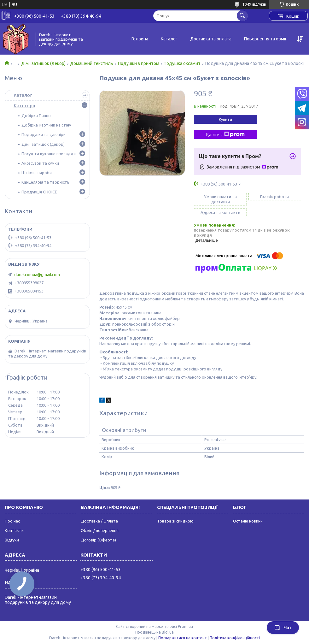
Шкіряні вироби (37, 173)
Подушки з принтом (139, 63)
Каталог (169, 39)
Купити (225, 119)
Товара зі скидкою (175, 521)
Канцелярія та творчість (45, 182)
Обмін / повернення (100, 530)
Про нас (12, 521)
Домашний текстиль (92, 63)
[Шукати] (242, 16)
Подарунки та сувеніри (44, 134)
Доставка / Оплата (99, 521)
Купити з (225, 134)
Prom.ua (185, 626)
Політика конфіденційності (235, 638)
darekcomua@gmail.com (37, 275)
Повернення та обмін (266, 39)
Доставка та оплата (211, 39)
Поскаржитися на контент (183, 638)
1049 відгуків (254, 4)
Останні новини (248, 521)
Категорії (24, 106)
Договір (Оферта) (98, 540)
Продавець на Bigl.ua (154, 632)
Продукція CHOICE (39, 192)
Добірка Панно (36, 115)
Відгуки (12, 540)
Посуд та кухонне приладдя (49, 154)
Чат (283, 628)
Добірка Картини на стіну (46, 125)
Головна (140, 39)
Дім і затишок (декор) (43, 63)
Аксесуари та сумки (40, 163)
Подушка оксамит (182, 63)
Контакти (14, 530)
